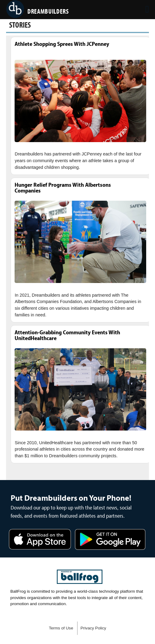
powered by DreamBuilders (80, 577)
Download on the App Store (40, 540)
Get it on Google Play (110, 540)
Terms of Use (61, 628)
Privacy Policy (93, 628)
